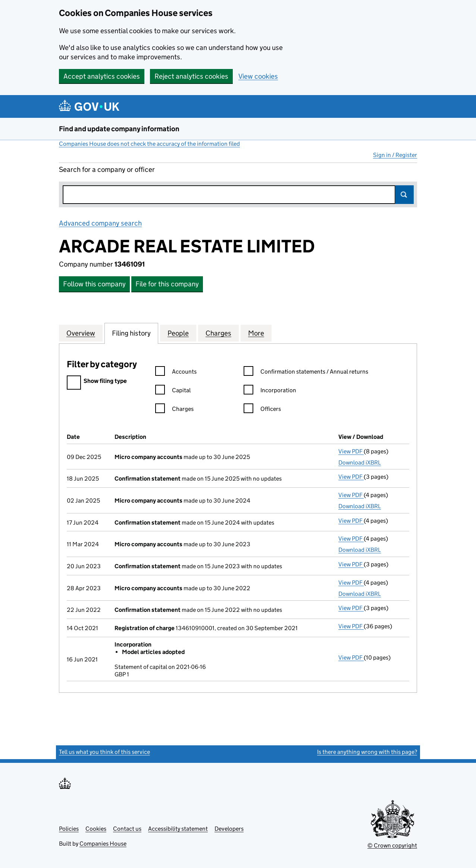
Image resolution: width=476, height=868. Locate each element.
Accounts (176, 373)
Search (404, 195)
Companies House (103, 844)
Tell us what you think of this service (104, 752)
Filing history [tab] (131, 333)
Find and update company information (119, 129)
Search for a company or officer (107, 169)
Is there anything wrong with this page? (367, 752)
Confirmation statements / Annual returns (306, 373)
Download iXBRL (360, 463)
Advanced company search (100, 223)
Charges (174, 410)
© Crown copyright (392, 845)
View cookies (258, 76)
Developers (229, 829)
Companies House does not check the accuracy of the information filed (149, 144)
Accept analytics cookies (102, 76)
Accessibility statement (178, 829)
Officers (262, 410)
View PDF (351, 451)
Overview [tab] (81, 333)
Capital (173, 391)
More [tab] (256, 333)
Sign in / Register (395, 155)
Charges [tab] (218, 333)
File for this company (167, 284)
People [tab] (178, 333)
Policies (69, 829)
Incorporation (270, 391)
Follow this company (94, 284)
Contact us (127, 829)
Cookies (96, 829)
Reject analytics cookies (191, 76)
